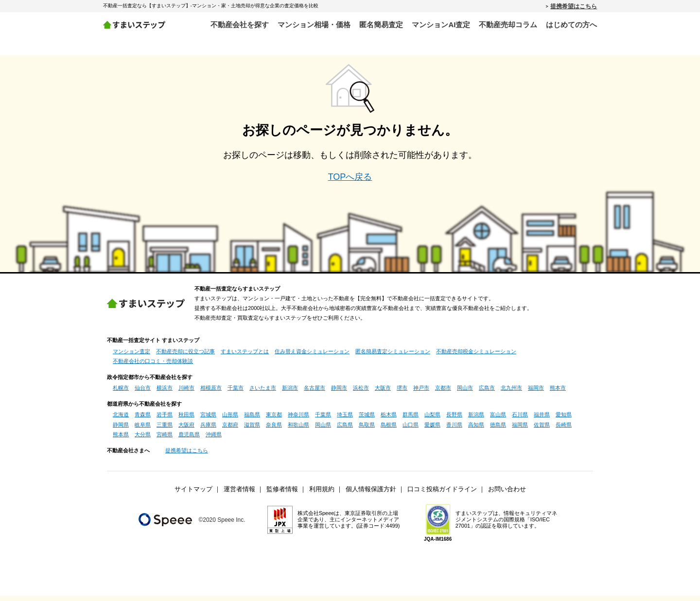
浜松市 (361, 393)
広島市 (487, 393)
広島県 (345, 430)
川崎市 (186, 393)
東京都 (274, 420)
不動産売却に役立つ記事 (185, 357)
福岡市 (536, 393)
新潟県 (476, 420)
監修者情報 (282, 495)
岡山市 (465, 393)
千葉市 (236, 393)
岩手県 (165, 420)
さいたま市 (263, 393)
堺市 (402, 393)
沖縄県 (214, 440)
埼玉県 (345, 420)
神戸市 (421, 393)
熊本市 (558, 393)
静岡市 (339, 393)
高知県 (476, 430)
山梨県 (432, 420)
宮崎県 (165, 440)
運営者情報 (239, 495)
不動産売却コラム (508, 25)
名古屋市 (315, 393)
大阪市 (383, 393)
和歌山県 (298, 430)
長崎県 (564, 430)
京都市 (443, 393)
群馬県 (411, 420)
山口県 (411, 430)
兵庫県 (208, 430)
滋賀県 (252, 430)
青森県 (143, 420)
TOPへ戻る (350, 182)
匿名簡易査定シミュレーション (393, 357)
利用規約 (322, 495)
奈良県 (274, 430)
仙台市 (143, 393)
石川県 (520, 420)
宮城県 (208, 420)
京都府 (230, 430)
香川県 (454, 430)
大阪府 (186, 430)
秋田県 (186, 420)
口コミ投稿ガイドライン (442, 495)
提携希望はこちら (574, 6)
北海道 (121, 420)
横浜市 (165, 393)
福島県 (252, 420)
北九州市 (511, 393)
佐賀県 (542, 430)
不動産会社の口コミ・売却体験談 (153, 366)
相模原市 (211, 393)
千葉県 (323, 420)
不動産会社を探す (240, 25)
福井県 (542, 420)
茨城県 (367, 420)
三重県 (165, 430)
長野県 (454, 420)
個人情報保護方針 (371, 495)
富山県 (498, 420)
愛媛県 (432, 430)
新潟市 (290, 393)
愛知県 (564, 420)
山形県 (230, 420)
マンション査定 (131, 357)
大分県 (143, 440)
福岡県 (520, 430)
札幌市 (121, 393)
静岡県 (121, 430)
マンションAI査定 (441, 25)
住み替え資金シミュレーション (312, 357)
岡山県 (323, 430)
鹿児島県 (189, 440)
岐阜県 (143, 430)
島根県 (389, 430)
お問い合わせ (507, 495)
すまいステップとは (245, 357)
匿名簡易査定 (381, 25)
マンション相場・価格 (314, 25)
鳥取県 (367, 430)
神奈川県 (298, 420)
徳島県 (498, 430)
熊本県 (121, 440)
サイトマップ (193, 495)
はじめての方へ (571, 25)
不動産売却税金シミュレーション (476, 357)
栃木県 (389, 420)
